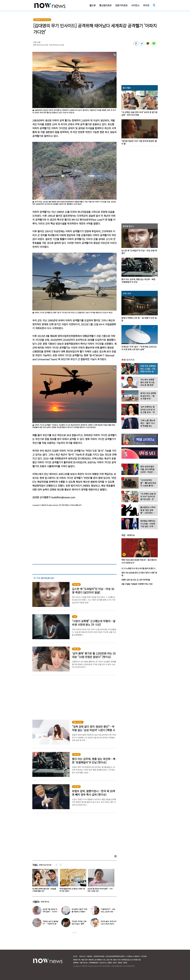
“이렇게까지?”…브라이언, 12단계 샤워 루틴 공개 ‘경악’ (108, 912)
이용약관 (89, 956)
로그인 (75, 956)
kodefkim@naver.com (63, 497)
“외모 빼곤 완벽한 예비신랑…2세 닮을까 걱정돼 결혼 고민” (44, 890)
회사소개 (82, 956)
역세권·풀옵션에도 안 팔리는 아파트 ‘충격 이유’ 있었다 (73, 890)
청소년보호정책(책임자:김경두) (115, 956)
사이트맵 (144, 956)
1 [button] (73, 933)
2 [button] (74, 933)
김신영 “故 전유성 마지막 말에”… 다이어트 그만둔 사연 (101, 890)
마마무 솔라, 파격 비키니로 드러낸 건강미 (109, 923)
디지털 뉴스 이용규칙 (133, 956)
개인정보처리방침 (99, 956)
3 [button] (76, 933)
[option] (45, 881)
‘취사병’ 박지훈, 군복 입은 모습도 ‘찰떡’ (79, 923)
